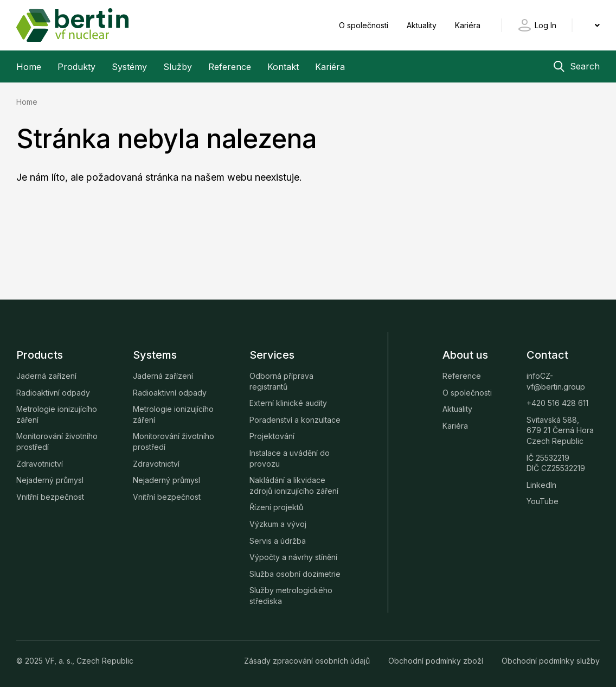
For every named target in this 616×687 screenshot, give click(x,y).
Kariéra (468, 25)
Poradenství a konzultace (295, 420)
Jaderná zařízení (46, 376)
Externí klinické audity (288, 403)
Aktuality (423, 25)
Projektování (272, 436)
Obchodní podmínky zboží (437, 661)
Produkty (76, 67)
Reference (230, 67)
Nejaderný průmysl (50, 480)
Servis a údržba (278, 541)
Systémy (129, 67)
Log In (546, 25)
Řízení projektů (276, 507)
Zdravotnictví (40, 464)
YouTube (543, 501)
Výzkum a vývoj (278, 524)
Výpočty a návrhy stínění (293, 557)
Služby (178, 67)
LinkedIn (541, 485)
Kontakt (283, 67)
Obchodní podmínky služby (551, 661)
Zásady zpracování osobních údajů (308, 661)
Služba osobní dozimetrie (295, 574)
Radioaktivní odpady (53, 393)
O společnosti (365, 25)
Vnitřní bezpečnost (50, 497)
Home (29, 67)
